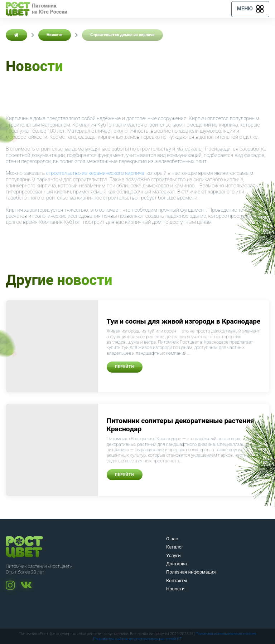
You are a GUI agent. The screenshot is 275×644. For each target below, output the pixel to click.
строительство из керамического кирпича (95, 173)
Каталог (175, 547)
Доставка (177, 564)
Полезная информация (191, 572)
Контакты (177, 581)
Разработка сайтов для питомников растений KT (137, 639)
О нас (172, 539)
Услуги (173, 555)
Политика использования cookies (226, 634)
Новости (175, 589)
